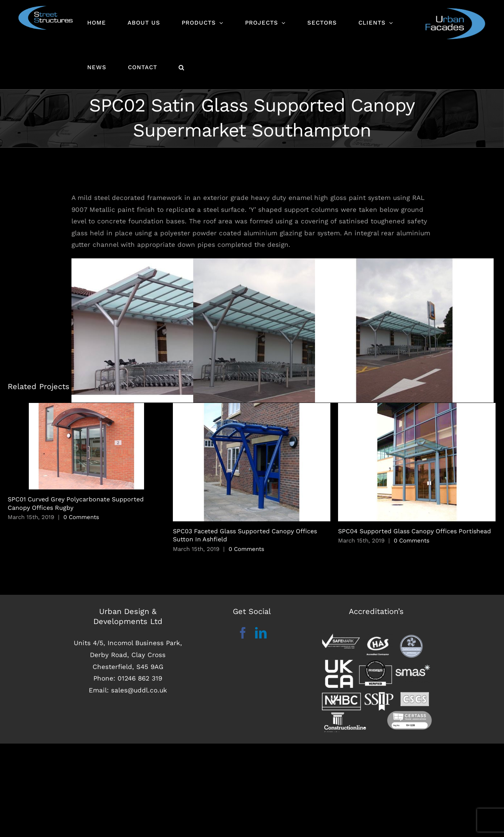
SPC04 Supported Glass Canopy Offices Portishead (414, 568)
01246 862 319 (140, 772)
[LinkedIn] (261, 727)
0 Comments (81, 554)
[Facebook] (243, 727)
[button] (182, 67)
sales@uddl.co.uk (139, 784)
